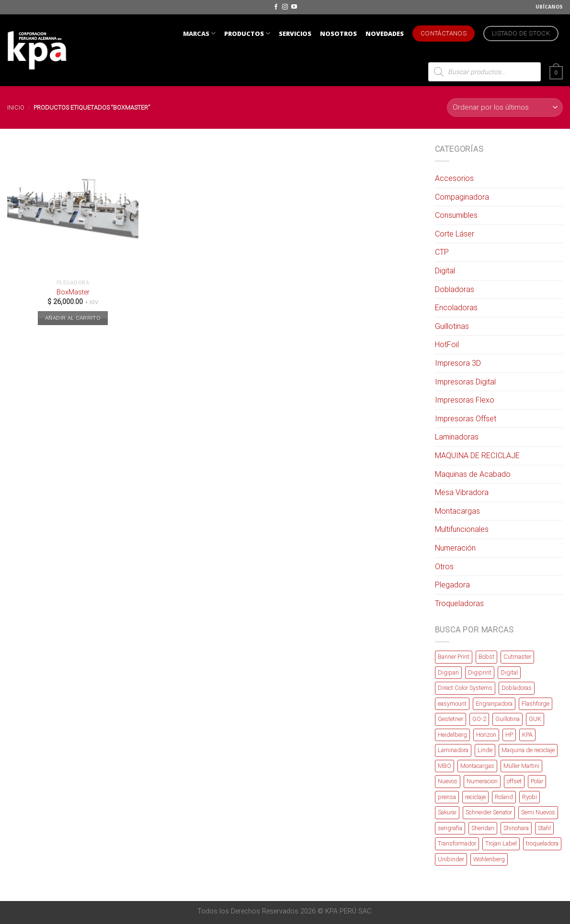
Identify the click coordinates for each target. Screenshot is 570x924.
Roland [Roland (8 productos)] (504, 797)
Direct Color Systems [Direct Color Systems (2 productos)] (465, 688)
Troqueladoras (459, 603)
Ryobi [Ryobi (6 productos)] (530, 797)
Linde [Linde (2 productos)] (485, 750)
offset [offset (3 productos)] (514, 781)
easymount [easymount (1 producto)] (452, 704)
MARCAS (199, 33)
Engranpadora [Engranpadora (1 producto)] (494, 704)
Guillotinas (452, 326)
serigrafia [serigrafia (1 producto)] (450, 828)
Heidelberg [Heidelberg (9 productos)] (452, 735)
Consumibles (456, 215)
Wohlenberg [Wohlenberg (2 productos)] (489, 859)
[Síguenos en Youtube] (294, 7)
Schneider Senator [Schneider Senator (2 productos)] (489, 812)
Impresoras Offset (466, 419)
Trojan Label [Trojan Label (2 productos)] (501, 843)
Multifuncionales (462, 529)
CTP (442, 252)
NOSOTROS (338, 34)
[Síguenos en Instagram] (285, 7)
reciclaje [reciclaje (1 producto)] (475, 797)
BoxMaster (73, 292)
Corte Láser (455, 234)
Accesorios (454, 178)
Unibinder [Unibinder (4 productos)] (451, 859)
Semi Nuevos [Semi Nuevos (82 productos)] (538, 812)
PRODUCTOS (247, 33)
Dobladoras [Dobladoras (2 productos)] (517, 688)
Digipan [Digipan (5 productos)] (448, 672)
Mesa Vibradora (462, 492)
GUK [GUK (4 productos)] (535, 719)
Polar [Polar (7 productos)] (537, 781)
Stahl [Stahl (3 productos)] (544, 828)
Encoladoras (456, 308)
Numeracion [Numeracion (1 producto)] (482, 781)
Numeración (455, 548)
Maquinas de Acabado (473, 474)
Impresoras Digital (465, 382)
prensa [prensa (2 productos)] (447, 797)
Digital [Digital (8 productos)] (509, 672)
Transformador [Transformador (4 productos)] (457, 843)
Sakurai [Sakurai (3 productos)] (447, 812)
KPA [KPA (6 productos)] (527, 735)
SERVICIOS (295, 34)
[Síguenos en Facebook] (276, 7)
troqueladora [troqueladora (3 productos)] (542, 843)
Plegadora (452, 585)
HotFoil (447, 344)
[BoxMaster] (73, 209)
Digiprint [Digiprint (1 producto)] (480, 672)
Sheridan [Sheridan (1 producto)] (483, 828)
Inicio (16, 107)
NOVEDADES (385, 34)
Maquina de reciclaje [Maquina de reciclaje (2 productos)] (528, 750)
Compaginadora (462, 197)
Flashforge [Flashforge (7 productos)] (536, 704)
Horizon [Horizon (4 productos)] (486, 735)
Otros (444, 567)
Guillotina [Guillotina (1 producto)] (507, 719)
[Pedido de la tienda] (505, 107)
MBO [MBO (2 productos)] (445, 766)
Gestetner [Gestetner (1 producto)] (450, 719)
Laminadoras (457, 437)
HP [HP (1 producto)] (509, 735)
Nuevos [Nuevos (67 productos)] (448, 781)
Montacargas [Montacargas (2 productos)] (477, 766)
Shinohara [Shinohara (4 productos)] (516, 828)
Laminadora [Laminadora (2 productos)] (453, 750)
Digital (445, 271)
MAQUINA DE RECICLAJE (477, 456)
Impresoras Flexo (465, 400)
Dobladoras (455, 289)
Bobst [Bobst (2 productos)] (486, 657)
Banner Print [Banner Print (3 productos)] (454, 657)
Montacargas (457, 511)
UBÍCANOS (549, 7)
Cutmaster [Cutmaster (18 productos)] (517, 657)
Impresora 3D (458, 363)
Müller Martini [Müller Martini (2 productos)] (521, 766)
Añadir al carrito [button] (73, 318)
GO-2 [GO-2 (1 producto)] (479, 719)
